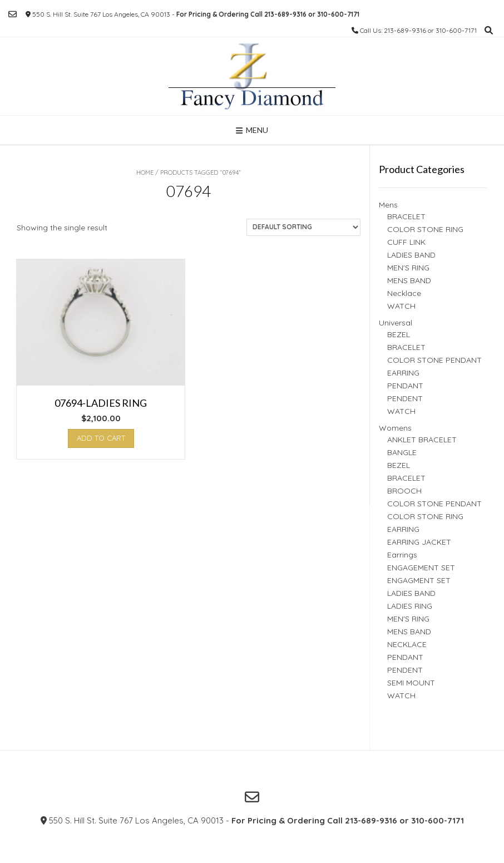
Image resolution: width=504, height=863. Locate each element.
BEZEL (399, 334)
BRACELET (406, 216)
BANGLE (402, 452)
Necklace (404, 293)
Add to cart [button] (101, 438)
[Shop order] (303, 227)
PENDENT (405, 398)
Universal (396, 323)
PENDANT (405, 386)
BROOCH (404, 491)
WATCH (401, 306)
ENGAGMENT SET (419, 580)
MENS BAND (409, 280)
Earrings (402, 555)
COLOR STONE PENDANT (434, 360)
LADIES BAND (411, 255)
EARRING (403, 373)
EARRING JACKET (419, 542)
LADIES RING (410, 606)
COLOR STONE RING (425, 229)
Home (145, 172)
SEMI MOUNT (411, 683)
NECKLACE (407, 644)
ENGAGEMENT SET (421, 568)
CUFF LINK (406, 242)
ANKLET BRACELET (422, 440)
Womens (395, 428)
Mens (388, 205)
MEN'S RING (408, 268)
